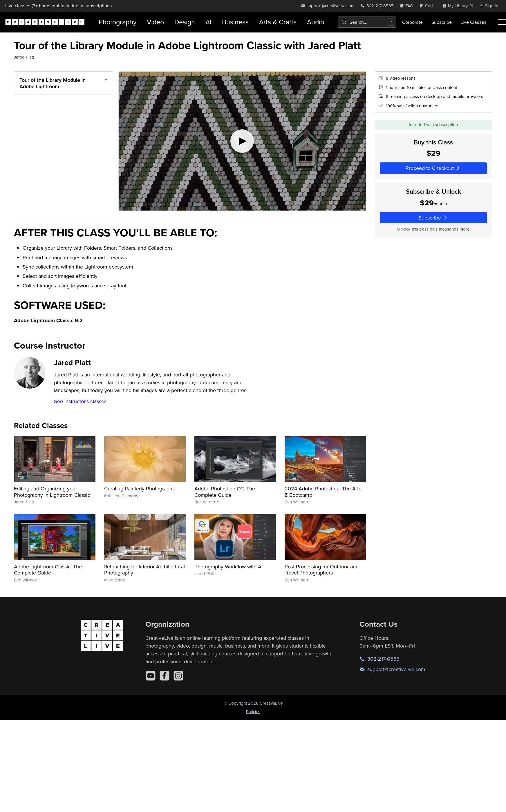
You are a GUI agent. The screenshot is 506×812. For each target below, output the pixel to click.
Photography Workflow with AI (228, 567)
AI (208, 22)
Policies (253, 712)
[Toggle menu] (502, 22)
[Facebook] (165, 676)
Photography (118, 22)
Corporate (412, 22)
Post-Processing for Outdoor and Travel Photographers (322, 570)
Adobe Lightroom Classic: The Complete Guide (48, 570)
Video (155, 22)
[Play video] (242, 141)
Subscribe (442, 22)
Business (235, 22)
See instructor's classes (80, 401)
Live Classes (474, 22)
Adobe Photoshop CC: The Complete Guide (225, 492)
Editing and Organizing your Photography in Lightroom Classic (52, 492)
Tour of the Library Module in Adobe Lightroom (53, 83)
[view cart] (428, 6)
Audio (316, 22)
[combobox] (367, 22)
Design (185, 22)
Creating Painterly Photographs (139, 489)
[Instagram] (178, 676)
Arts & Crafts (278, 22)
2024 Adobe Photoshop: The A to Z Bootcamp (323, 492)
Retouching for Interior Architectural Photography (144, 570)
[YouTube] (151, 676)
